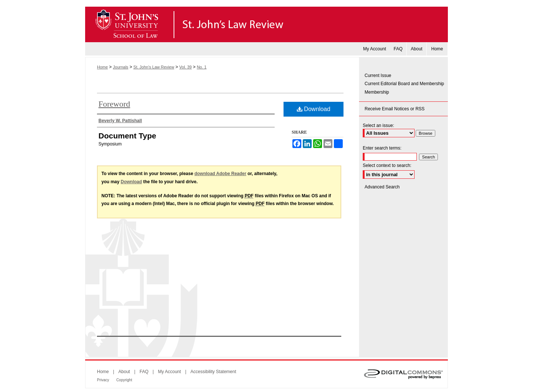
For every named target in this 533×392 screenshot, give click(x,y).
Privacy (103, 380)
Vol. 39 (185, 67)
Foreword (114, 104)
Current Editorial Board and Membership (404, 84)
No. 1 (202, 67)
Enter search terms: (382, 148)
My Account (170, 372)
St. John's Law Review (266, 24)
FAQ (144, 372)
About (124, 372)
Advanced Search (382, 187)
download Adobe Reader (220, 174)
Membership (377, 92)
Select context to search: (387, 165)
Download (314, 109)
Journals (121, 67)
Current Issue (378, 76)
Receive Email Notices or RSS (395, 109)
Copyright (124, 380)
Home (102, 67)
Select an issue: (378, 125)
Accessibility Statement (213, 372)
